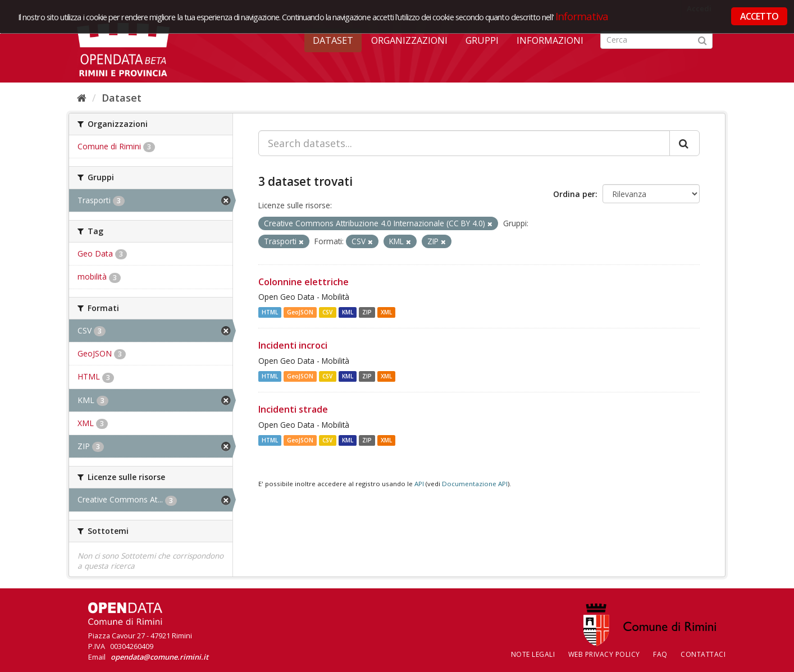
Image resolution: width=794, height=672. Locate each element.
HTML (270, 312)
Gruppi (482, 40)
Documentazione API (475, 484)
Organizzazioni (409, 40)
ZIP (367, 312)
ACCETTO (759, 16)
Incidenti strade (293, 409)
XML (386, 312)
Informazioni (550, 40)
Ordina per (574, 194)
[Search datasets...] (464, 143)
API (419, 484)
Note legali (533, 654)
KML (348, 312)
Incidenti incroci (293, 345)
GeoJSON (300, 312)
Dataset (333, 40)
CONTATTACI (703, 654)
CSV (327, 312)
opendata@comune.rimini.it (159, 657)
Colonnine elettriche (304, 282)
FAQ (660, 654)
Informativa (582, 16)
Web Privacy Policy (604, 654)
